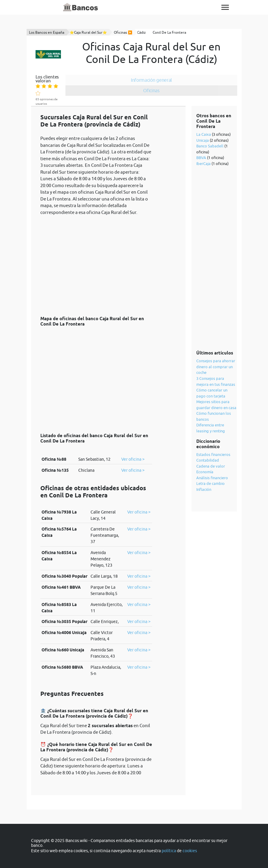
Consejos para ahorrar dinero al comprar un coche (216, 367)
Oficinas (151, 90)
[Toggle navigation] (225, 7)
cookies (190, 851)
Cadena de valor (211, 466)
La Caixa (204, 134)
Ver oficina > (133, 459)
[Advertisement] (96, 262)
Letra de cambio (210, 483)
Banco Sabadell (210, 146)
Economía (205, 472)
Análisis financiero (212, 478)
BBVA (201, 158)
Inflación (204, 489)
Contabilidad (208, 460)
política (169, 851)
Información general (151, 80)
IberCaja (203, 164)
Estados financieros (213, 454)
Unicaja (203, 140)
